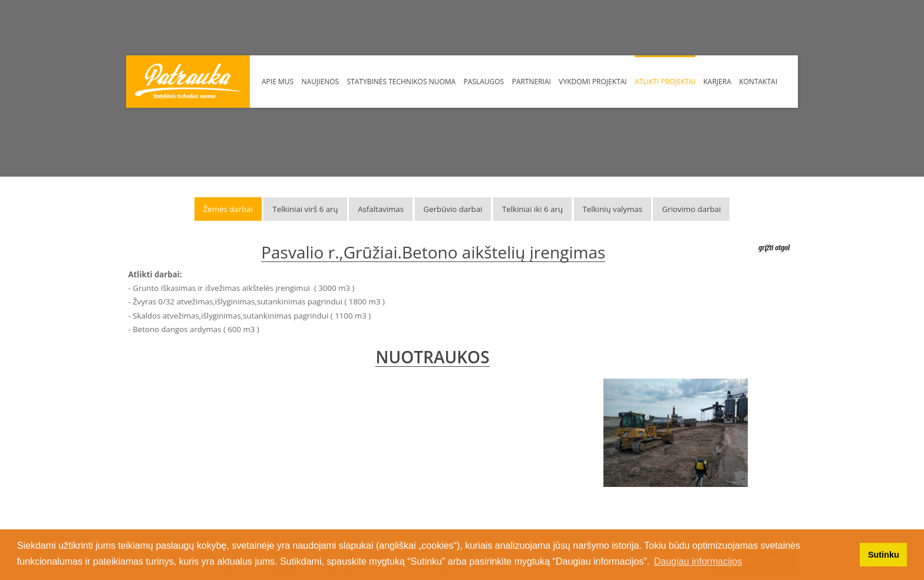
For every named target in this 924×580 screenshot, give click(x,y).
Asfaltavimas (381, 209)
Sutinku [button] (884, 555)
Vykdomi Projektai (593, 82)
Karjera (717, 82)
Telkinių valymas (613, 209)
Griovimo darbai (691, 209)
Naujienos (321, 82)
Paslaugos (484, 82)
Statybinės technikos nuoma (402, 82)
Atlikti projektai (665, 82)
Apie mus (278, 82)
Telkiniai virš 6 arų (305, 209)
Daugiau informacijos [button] (698, 561)
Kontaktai (758, 82)
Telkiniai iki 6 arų (532, 209)
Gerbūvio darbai (453, 209)
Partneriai (532, 82)
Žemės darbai (228, 209)
